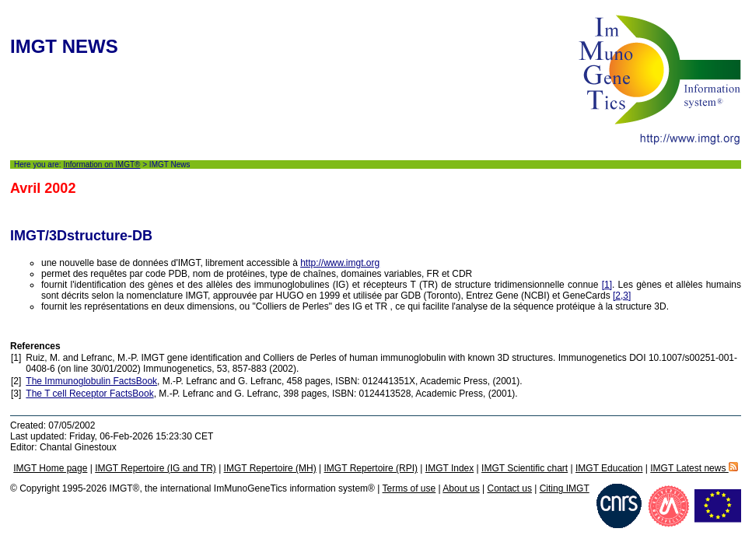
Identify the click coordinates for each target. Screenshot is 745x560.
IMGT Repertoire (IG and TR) (156, 468)
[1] (607, 285)
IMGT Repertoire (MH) (270, 468)
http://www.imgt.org (340, 263)
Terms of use (409, 488)
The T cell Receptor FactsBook (89, 394)
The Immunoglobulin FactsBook (91, 381)
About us (461, 488)
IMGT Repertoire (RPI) (371, 468)
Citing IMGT (565, 488)
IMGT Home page (50, 468)
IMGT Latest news (694, 468)
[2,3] (622, 296)
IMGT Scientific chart (525, 468)
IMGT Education (609, 468)
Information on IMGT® (101, 164)
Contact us (510, 488)
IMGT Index (449, 468)
